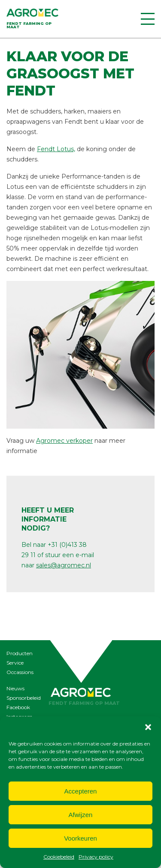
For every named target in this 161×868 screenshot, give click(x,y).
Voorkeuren (80, 838)
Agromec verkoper (64, 441)
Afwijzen (81, 815)
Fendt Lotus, (56, 149)
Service (15, 663)
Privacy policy (96, 857)
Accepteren (81, 791)
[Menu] (148, 19)
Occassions (20, 672)
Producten (20, 653)
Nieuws (15, 688)
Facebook (18, 707)
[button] (148, 727)
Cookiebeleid (59, 857)
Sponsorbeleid (24, 698)
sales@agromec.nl (64, 565)
